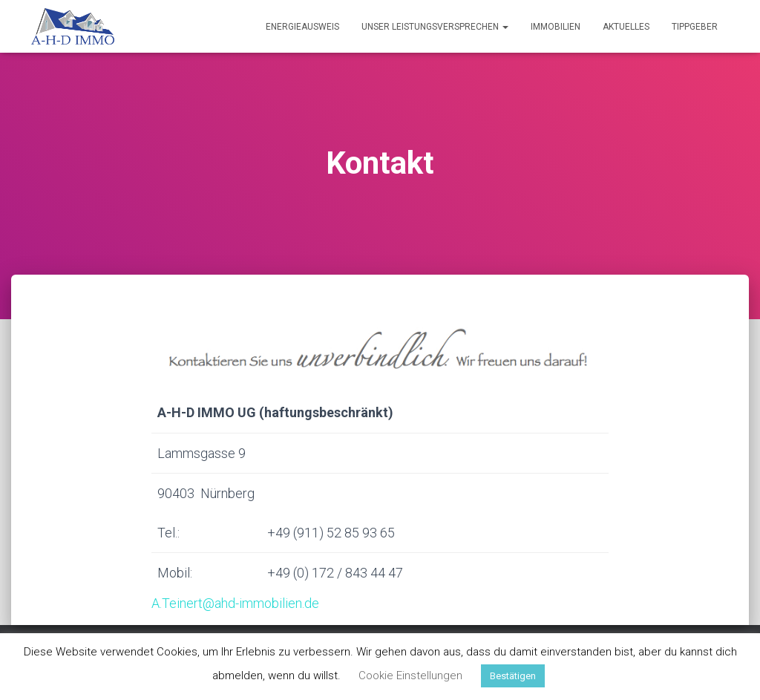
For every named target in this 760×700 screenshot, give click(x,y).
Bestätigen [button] (513, 676)
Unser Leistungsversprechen (435, 27)
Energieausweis (302, 27)
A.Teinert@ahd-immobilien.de (235, 603)
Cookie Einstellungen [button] (410, 676)
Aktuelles (626, 27)
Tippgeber (695, 27)
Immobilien (556, 27)
